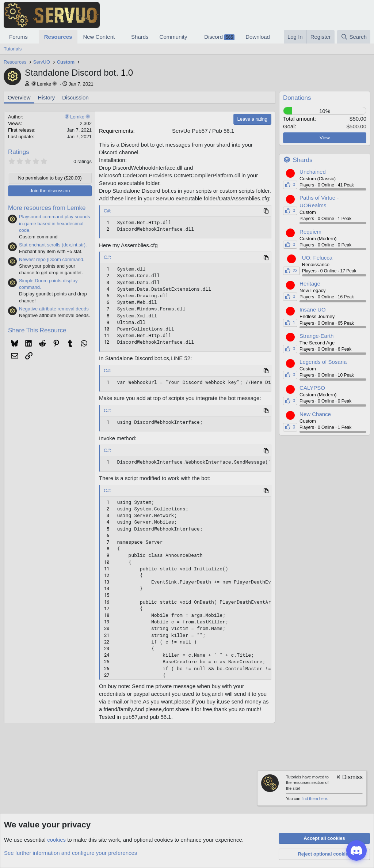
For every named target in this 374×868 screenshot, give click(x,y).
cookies (56, 840)
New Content (99, 37)
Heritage (310, 284)
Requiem (310, 232)
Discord (219, 37)
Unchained (313, 172)
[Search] (354, 37)
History (47, 97)
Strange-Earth (316, 336)
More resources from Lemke (47, 208)
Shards (140, 37)
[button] (34, 37)
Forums (18, 37)
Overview (19, 97)
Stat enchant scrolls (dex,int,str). (53, 245)
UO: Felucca (317, 258)
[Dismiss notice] (349, 778)
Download (258, 37)
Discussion (75, 97)
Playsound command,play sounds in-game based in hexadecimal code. (54, 223)
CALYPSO (312, 388)
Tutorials (13, 49)
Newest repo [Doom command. (52, 259)
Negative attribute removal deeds (54, 309)
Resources (58, 37)
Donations (297, 98)
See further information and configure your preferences (70, 853)
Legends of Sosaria (323, 362)
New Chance (315, 414)
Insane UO (313, 310)
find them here (314, 799)
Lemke (44, 84)
